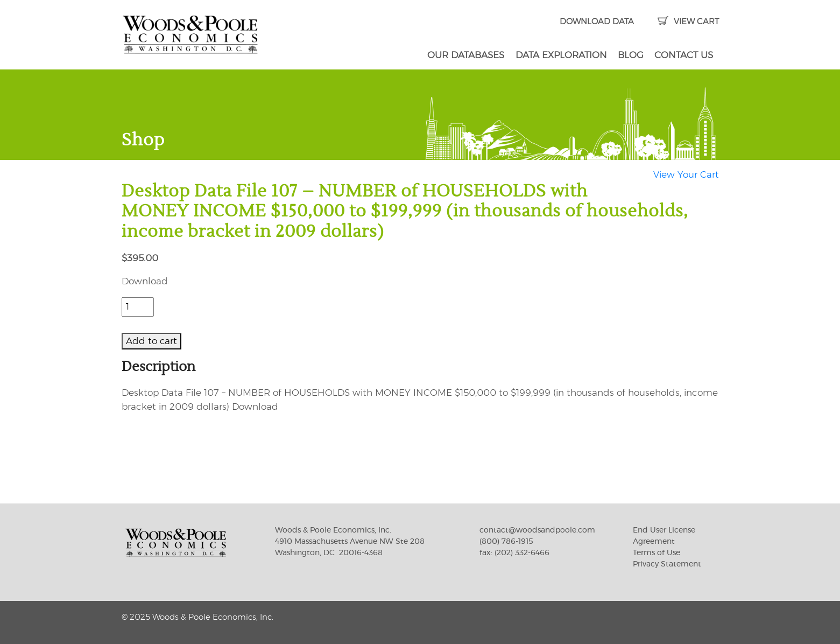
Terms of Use (657, 553)
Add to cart (151, 341)
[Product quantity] (138, 307)
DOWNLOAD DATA (597, 22)
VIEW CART (688, 22)
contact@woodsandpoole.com (537, 530)
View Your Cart (686, 175)
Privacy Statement (667, 564)
